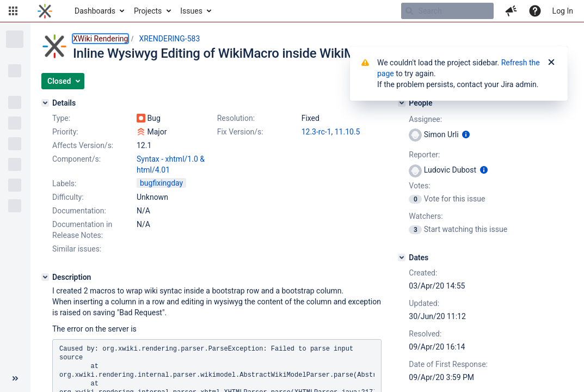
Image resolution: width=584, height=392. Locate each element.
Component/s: (76, 159)
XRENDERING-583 (169, 39)
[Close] (551, 63)
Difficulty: (68, 197)
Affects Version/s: (83, 145)
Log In (563, 11)
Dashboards (95, 11)
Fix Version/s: (240, 132)
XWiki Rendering (100, 39)
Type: (61, 118)
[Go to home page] (45, 11)
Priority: (65, 132)
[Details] (45, 103)
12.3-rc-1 (316, 132)
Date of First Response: (448, 364)
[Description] (45, 277)
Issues (191, 11)
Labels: (64, 183)
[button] (13, 11)
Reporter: (424, 155)
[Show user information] (466, 134)
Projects (148, 11)
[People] (402, 103)
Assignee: (425, 119)
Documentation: (79, 211)
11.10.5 (348, 132)
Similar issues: (77, 249)
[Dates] (402, 258)
